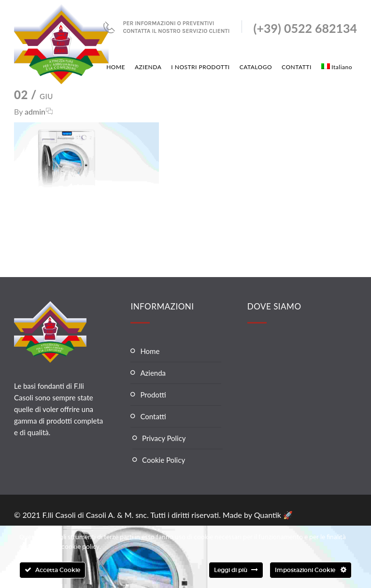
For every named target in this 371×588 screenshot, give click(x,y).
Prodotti (153, 395)
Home (150, 351)
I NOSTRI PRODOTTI (200, 67)
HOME (116, 67)
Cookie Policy (164, 460)
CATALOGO (256, 67)
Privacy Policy (164, 438)
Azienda (153, 373)
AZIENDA (148, 67)
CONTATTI (297, 67)
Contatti (153, 416)
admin (35, 111)
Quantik (269, 515)
